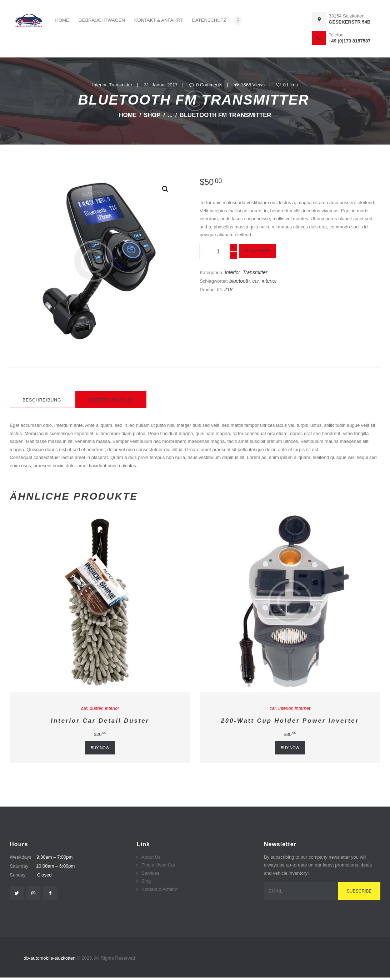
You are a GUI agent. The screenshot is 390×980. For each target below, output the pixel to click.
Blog (146, 881)
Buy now (260, 251)
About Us (151, 857)
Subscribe (359, 891)
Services (150, 873)
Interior (99, 85)
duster (96, 708)
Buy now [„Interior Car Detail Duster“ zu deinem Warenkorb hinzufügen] (100, 748)
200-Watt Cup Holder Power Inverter (290, 721)
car (256, 281)
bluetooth (239, 281)
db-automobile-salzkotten (50, 958)
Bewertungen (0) (111, 400)
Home (128, 115)
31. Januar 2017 (161, 85)
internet (303, 708)
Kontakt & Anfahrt (159, 889)
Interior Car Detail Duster (100, 721)
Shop (152, 115)
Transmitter (121, 85)
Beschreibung (42, 400)
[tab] (42, 400)
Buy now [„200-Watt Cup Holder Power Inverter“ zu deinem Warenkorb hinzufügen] (290, 748)
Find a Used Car (158, 865)
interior (269, 281)
